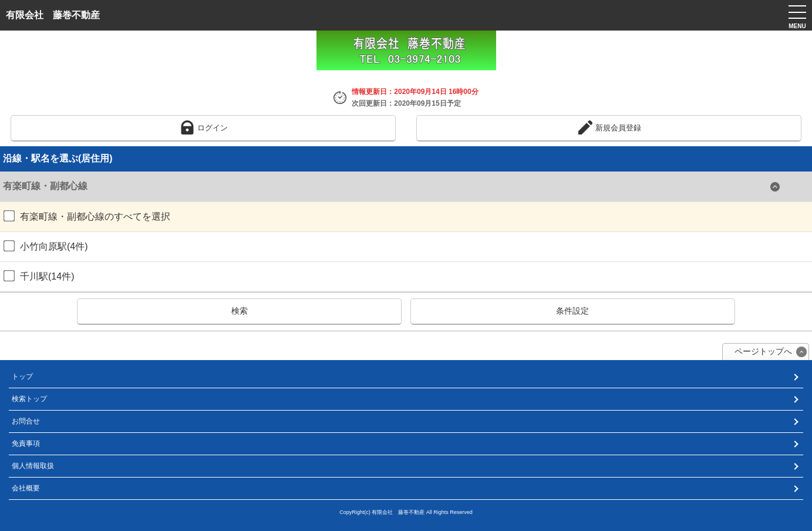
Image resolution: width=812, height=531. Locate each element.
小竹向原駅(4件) (46, 246)
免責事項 (26, 443)
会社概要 (26, 488)
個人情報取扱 (33, 466)
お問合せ (26, 421)
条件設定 (572, 311)
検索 (240, 311)
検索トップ (29, 399)
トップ (22, 377)
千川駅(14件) (39, 276)
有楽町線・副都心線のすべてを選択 (87, 216)
